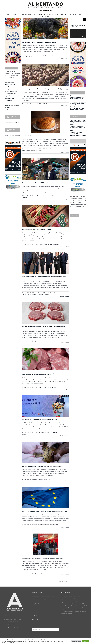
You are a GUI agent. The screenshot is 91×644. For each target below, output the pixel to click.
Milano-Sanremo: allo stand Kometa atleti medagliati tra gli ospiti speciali (42, 558)
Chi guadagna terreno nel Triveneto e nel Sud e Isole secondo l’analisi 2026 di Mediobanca (77, 98)
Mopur (58, 244)
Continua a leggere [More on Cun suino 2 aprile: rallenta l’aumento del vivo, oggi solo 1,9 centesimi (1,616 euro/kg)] (64, 105)
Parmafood (25, 197)
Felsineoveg (47, 244)
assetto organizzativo (32, 294)
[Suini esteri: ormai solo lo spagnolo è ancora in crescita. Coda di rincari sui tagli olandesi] (46, 313)
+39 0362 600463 (13, 621)
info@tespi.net (11, 625)
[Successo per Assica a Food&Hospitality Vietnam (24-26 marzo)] (46, 406)
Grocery (39, 196)
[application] (78, 34)
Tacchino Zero (34, 151)
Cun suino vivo (47, 479)
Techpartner (46, 294)
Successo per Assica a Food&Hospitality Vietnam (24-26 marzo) (39, 419)
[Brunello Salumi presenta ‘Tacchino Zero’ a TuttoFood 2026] (46, 122)
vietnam (24, 434)
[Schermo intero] (85, 37)
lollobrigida (55, 524)
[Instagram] (35, 619)
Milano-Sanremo (52, 573)
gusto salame (53, 244)
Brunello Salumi (50, 149)
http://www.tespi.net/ (12, 627)
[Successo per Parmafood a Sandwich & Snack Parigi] (46, 169)
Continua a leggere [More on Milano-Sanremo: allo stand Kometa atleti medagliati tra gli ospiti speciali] (64, 575)
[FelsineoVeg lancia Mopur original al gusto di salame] (46, 216)
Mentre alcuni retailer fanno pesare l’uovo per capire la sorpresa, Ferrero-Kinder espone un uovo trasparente (77, 109)
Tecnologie (47, 293)
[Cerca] (85, 19)
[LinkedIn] (33, 619)
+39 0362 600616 (11, 623)
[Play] (71, 37)
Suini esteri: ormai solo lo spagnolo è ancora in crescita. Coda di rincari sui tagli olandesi (44, 327)
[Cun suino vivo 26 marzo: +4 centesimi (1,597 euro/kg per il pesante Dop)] (46, 453)
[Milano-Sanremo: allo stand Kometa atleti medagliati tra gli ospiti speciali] (46, 544)
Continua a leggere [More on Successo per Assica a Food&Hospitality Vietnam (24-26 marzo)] (64, 436)
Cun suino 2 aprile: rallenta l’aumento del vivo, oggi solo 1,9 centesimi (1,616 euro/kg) (45, 89)
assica (48, 432)
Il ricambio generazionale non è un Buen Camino (13, 123)
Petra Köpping (29, 57)
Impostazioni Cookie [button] (76, 641)
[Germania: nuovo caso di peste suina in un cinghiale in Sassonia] (46, 28)
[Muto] (83, 37)
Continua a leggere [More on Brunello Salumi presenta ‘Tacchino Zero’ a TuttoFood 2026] (64, 152)
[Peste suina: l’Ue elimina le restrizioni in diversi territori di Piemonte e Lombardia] (46, 498)
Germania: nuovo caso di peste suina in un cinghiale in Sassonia (39, 42)
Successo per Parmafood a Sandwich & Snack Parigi (36, 183)
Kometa (46, 573)
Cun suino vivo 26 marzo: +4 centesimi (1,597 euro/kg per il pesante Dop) (42, 466)
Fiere (39, 432)
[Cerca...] (76, 19)
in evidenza (44, 196)
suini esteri (49, 341)
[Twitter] (37, 619)
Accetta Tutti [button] (86, 641)
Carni (38, 55)
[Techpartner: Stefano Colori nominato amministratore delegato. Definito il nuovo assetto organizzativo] (46, 263)
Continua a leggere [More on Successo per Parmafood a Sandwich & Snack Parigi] (64, 199)
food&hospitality (54, 432)
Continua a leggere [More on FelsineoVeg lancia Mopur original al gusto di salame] (64, 246)
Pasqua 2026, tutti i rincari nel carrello (12, 136)
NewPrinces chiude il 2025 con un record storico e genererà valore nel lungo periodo (78, 103)
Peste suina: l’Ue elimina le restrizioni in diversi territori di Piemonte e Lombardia (44, 511)
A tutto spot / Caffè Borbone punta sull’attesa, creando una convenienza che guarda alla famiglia (78, 122)
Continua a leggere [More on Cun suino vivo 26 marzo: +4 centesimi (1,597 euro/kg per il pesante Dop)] (64, 481)
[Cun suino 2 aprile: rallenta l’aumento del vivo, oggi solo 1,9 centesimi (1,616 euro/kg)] (46, 75)
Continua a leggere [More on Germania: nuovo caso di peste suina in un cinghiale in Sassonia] (64, 58)
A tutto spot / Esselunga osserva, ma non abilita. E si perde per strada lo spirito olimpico (77, 128)
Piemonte (30, 526)
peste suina (49, 55)
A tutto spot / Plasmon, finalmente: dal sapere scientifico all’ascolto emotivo (78, 134)
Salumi (42, 55)
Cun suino (48, 104)
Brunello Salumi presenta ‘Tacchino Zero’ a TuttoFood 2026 (38, 136)
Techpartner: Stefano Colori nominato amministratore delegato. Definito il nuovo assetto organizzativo (44, 277)
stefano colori (40, 294)
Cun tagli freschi (53, 387)
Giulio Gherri (56, 196)
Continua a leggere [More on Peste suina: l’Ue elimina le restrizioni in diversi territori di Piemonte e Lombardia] (64, 528)
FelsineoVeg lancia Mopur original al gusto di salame (37, 229)
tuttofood (40, 151)
